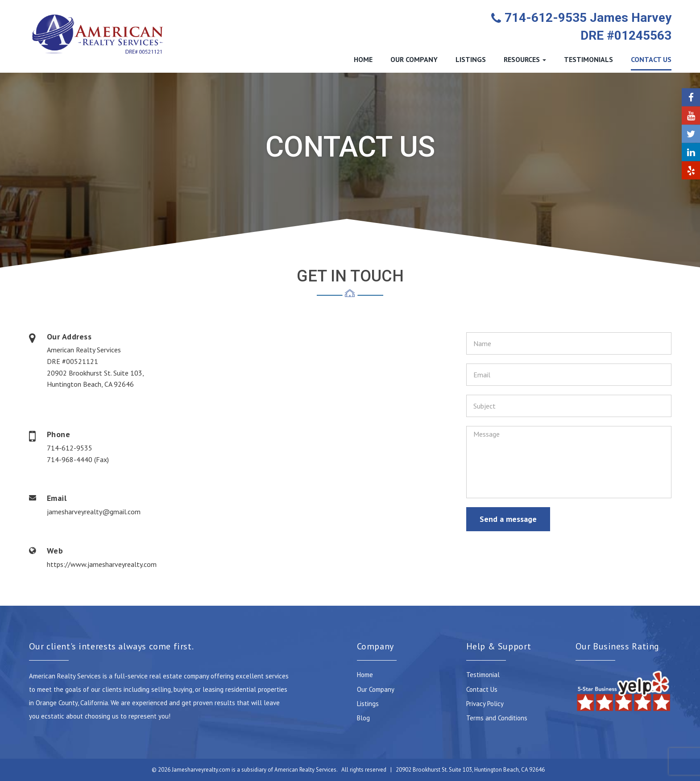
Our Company (376, 689)
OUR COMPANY (414, 59)
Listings (368, 704)
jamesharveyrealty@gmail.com (94, 512)
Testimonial (483, 675)
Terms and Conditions (497, 718)
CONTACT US (651, 59)
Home (365, 675)
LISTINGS (471, 59)
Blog (363, 718)
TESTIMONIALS (588, 59)
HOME (363, 59)
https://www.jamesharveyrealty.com (102, 564)
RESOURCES (525, 59)
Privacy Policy (485, 704)
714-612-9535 (70, 448)
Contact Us (482, 689)
